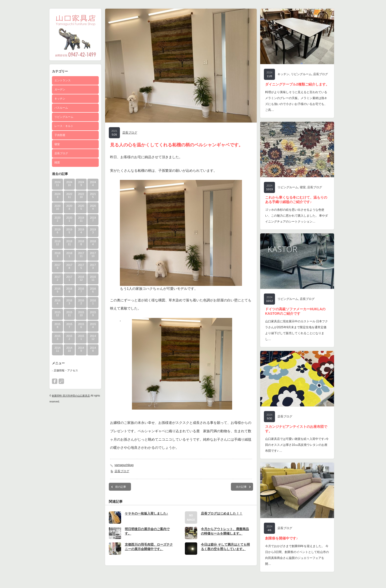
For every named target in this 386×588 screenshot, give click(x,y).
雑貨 (57, 162)
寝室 (57, 144)
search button (61, 381)
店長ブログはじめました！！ (222, 513)
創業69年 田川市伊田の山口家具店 (71, 396)
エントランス (63, 80)
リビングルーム (64, 117)
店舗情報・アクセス (66, 370)
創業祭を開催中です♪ (281, 538)
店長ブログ (61, 153)
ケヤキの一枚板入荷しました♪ (146, 513)
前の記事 (121, 487)
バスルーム (61, 108)
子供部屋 (60, 135)
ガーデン (60, 89)
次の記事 (241, 487)
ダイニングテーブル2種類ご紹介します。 (297, 84)
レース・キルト (64, 126)
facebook (55, 381)
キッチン (60, 99)
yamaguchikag (124, 465)
